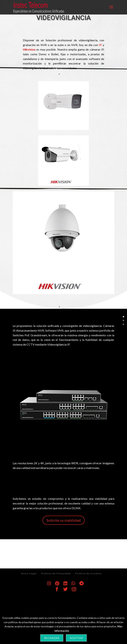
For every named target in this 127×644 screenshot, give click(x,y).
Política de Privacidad (56, 573)
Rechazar (52, 638)
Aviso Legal (29, 573)
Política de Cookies (88, 573)
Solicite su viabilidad (64, 520)
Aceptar (76, 638)
